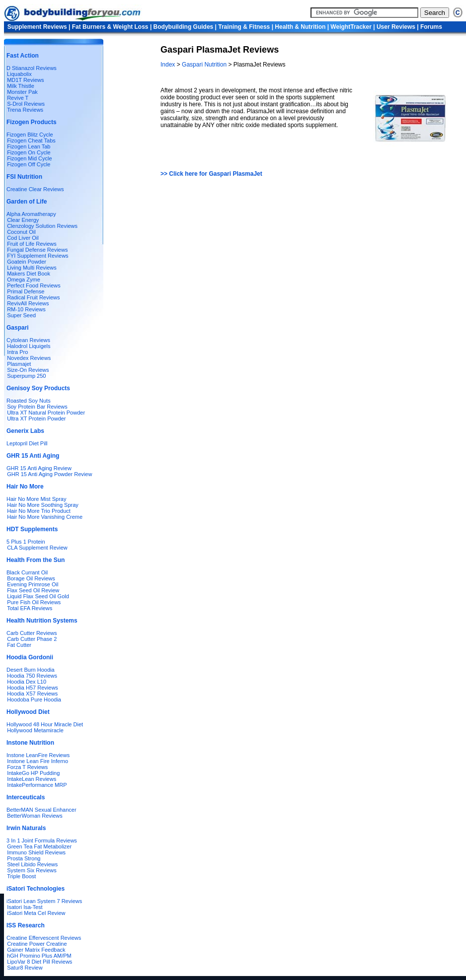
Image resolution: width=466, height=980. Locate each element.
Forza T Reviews (27, 767)
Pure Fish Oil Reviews (34, 602)
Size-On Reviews (28, 370)
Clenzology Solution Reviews (42, 226)
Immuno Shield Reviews (36, 852)
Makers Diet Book (29, 274)
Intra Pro (17, 352)
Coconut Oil (21, 232)
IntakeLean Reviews (32, 779)
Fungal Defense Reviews (37, 250)
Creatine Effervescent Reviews (44, 938)
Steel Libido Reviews (32, 864)
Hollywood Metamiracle (35, 730)
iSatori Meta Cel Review (36, 913)
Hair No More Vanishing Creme (45, 517)
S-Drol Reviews (26, 104)
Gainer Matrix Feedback (36, 950)
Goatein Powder (27, 262)
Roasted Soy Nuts (29, 401)
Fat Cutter (19, 645)
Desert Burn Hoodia (31, 670)
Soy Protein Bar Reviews (37, 407)
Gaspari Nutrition (204, 65)
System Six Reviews (32, 870)
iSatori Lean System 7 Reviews (44, 901)
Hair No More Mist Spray (36, 499)
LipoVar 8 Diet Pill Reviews (39, 962)
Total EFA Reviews (30, 608)
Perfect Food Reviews (34, 285)
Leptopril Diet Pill (27, 443)
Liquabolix (18, 74)
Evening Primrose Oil (33, 584)
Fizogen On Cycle (29, 152)
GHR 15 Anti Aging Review (39, 468)
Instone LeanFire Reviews (38, 755)
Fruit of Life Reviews (32, 244)
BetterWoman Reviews (35, 816)
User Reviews (396, 27)
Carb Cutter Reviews (32, 633)
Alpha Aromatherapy (31, 214)
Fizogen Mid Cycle (29, 158)
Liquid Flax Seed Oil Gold (38, 596)
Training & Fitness (244, 27)
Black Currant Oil (27, 572)
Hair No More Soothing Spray (43, 505)
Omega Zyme (24, 280)
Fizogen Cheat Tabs (31, 140)
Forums (431, 27)
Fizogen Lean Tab (29, 146)
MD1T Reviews (25, 80)
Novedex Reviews (29, 358)
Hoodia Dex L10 (27, 682)
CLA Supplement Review (37, 548)
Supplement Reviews (37, 27)
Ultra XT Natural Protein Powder (46, 413)
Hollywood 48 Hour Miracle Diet (45, 724)
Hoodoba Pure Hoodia (34, 700)
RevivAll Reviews (28, 303)
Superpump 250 (26, 376)
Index (169, 65)
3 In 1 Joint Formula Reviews (42, 840)
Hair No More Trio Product (39, 511)
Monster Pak (22, 92)
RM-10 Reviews (26, 309)
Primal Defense (26, 291)
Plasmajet (19, 364)
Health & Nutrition (300, 27)
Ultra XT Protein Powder (36, 419)
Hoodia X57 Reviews (32, 694)
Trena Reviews (25, 110)
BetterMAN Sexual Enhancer (41, 810)
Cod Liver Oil (23, 238)
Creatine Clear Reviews (35, 189)
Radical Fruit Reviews (33, 297)
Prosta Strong (24, 858)
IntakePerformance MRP (37, 785)
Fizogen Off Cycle (29, 164)
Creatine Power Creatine (37, 944)
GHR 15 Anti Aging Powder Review (49, 474)
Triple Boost (21, 876)
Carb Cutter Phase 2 (32, 639)
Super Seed (21, 315)
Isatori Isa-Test (25, 907)
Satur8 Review (25, 968)
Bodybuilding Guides (184, 27)
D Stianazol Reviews (32, 68)
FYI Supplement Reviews (38, 256)
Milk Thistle (21, 86)
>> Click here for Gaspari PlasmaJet (211, 174)
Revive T (18, 98)
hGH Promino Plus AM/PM (39, 956)
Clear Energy (23, 220)
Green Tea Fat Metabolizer (39, 846)
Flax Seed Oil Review (33, 590)
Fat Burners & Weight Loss (110, 27)
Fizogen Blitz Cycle (30, 135)
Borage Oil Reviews (31, 578)
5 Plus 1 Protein (26, 542)
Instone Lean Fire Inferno (38, 761)
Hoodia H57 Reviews (33, 688)
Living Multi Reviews (32, 268)
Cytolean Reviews (28, 340)
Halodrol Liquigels (29, 346)
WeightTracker (351, 27)
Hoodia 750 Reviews (32, 676)
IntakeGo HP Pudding (33, 773)
